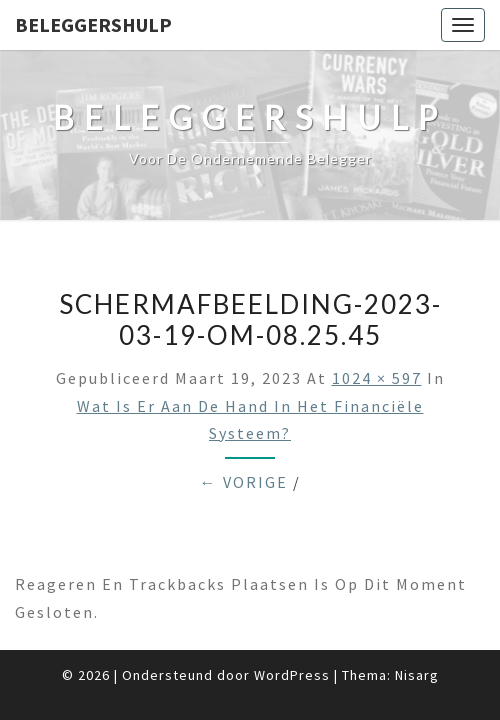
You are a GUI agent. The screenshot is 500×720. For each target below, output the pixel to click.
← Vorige (244, 482)
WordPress (292, 675)
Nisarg (417, 675)
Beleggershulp (93, 24)
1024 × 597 (377, 378)
